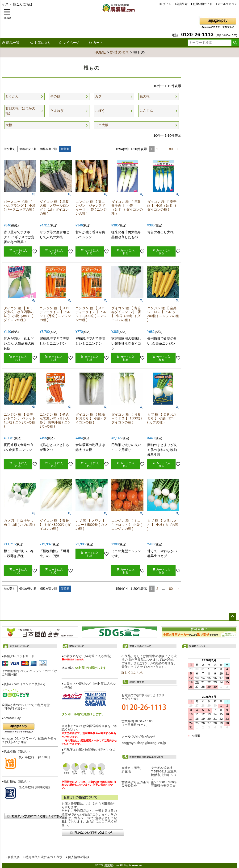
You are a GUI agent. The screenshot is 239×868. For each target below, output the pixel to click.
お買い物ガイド (202, 4)
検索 (235, 43)
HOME (100, 52)
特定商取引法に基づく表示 (44, 857)
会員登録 (182, 4)
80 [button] (171, 149)
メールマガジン (227, 4)
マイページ (69, 43)
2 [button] (157, 149)
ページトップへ (232, 617)
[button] (178, 149)
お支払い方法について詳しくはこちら (35, 816)
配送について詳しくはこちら (93, 833)
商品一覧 (11, 43)
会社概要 (14, 857)
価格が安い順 (28, 149)
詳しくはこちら (132, 673)
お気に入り (41, 43)
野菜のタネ (120, 52)
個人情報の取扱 (79, 857)
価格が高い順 (49, 149)
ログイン (166, 4)
